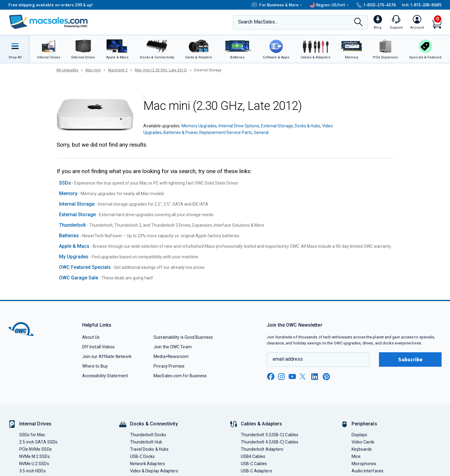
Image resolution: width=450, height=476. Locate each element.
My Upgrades (67, 70)
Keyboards (362, 449)
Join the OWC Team (173, 347)
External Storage (277, 126)
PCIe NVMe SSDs (36, 449)
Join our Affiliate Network (107, 356)
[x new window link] (304, 376)
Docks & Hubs (307, 126)
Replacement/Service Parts (226, 132)
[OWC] (48, 22)
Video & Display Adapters (154, 471)
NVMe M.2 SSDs (35, 456)
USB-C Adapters (256, 471)
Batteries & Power (180, 132)
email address (288, 359)
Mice (356, 456)
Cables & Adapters (262, 424)
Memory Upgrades (199, 126)
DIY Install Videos (99, 347)
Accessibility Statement (105, 376)
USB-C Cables (254, 464)
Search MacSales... (258, 22)
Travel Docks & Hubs (149, 449)
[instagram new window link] (281, 377)
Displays (360, 435)
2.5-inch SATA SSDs (39, 442)
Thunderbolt (72, 225)
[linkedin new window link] (315, 377)
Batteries (69, 236)
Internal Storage (77, 204)
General (261, 132)
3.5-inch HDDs (33, 471)
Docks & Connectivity (154, 424)
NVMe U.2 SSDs (34, 464)
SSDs (65, 183)
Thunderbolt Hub (146, 442)
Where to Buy (95, 366)
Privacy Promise (169, 366)
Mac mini (93, 70)
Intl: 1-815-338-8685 (422, 5)
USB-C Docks (143, 456)
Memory (68, 193)
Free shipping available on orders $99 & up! (51, 5)
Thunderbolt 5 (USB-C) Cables (270, 435)
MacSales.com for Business (180, 376)
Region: (330, 5)
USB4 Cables (253, 456)
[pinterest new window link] (326, 377)
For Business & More (278, 5)
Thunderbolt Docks (148, 435)
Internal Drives (36, 424)
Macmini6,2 (118, 70)
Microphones (364, 464)
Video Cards (363, 442)
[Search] (358, 23)
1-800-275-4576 (376, 5)
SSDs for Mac (32, 435)
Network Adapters (147, 464)
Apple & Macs (74, 246)
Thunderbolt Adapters (262, 449)
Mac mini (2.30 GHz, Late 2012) (161, 70)
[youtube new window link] (292, 376)
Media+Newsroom (171, 356)
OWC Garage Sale (79, 278)
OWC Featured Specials (85, 267)
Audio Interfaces (368, 471)
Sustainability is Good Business (183, 337)
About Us (91, 337)
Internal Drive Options (239, 126)
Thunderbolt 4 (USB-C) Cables (270, 442)
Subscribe (410, 360)
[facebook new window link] (271, 377)
